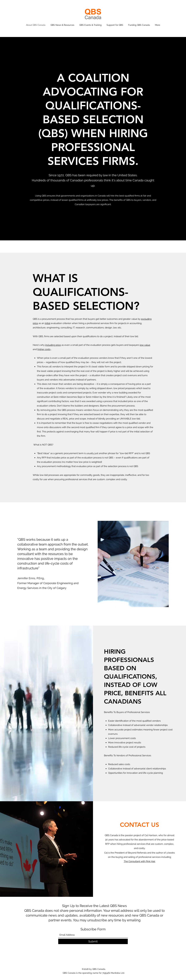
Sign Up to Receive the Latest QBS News (94, 906)
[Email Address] (93, 935)
